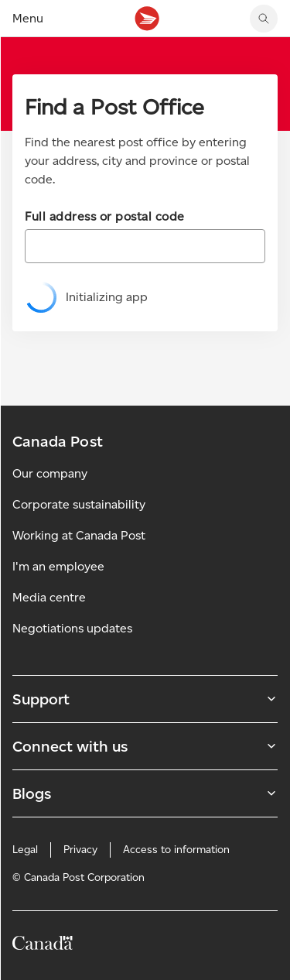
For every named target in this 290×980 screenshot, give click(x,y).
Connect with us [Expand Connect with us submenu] (145, 746)
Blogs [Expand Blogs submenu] (145, 793)
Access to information (176, 850)
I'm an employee (58, 566)
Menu (28, 18)
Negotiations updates (72, 628)
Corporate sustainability (79, 504)
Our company (50, 473)
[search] (264, 19)
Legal (25, 850)
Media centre (49, 597)
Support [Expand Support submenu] (145, 699)
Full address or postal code (105, 216)
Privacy (80, 850)
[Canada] (43, 946)
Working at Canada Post (79, 535)
